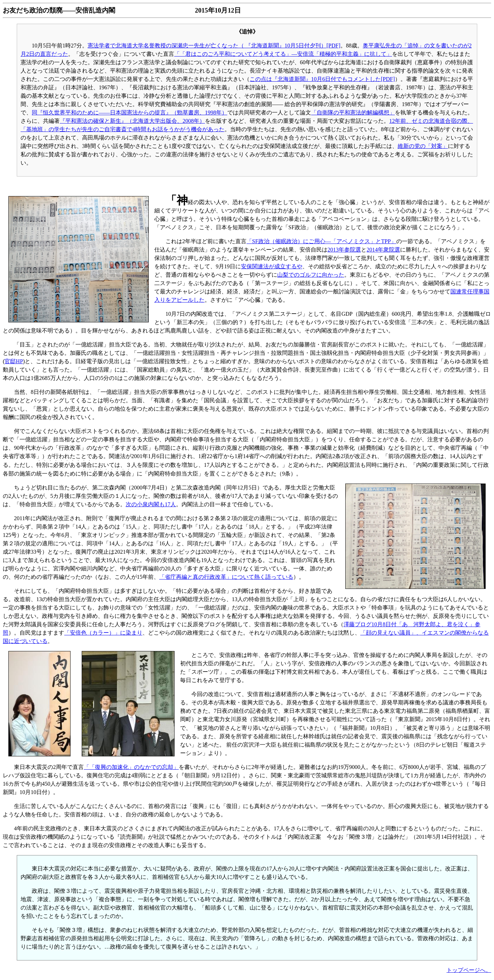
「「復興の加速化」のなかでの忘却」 (131, 767)
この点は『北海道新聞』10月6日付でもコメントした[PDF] (322, 79)
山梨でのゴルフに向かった (311, 275)
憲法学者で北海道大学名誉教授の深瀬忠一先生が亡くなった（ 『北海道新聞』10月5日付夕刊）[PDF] (214, 46)
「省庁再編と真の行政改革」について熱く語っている (226, 577)
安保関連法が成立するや (272, 266)
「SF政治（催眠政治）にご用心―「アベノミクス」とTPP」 (321, 241)
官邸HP (14, 361)
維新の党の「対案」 (423, 146)
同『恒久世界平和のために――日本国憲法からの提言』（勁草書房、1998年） (130, 113)
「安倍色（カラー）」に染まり (103, 633)
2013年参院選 (344, 250)
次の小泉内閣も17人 (151, 504)
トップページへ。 (469, 970)
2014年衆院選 (383, 250)
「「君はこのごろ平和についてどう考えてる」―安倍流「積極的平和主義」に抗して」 (283, 54)
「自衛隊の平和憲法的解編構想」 (353, 113)
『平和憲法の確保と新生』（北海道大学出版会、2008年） (132, 121)
